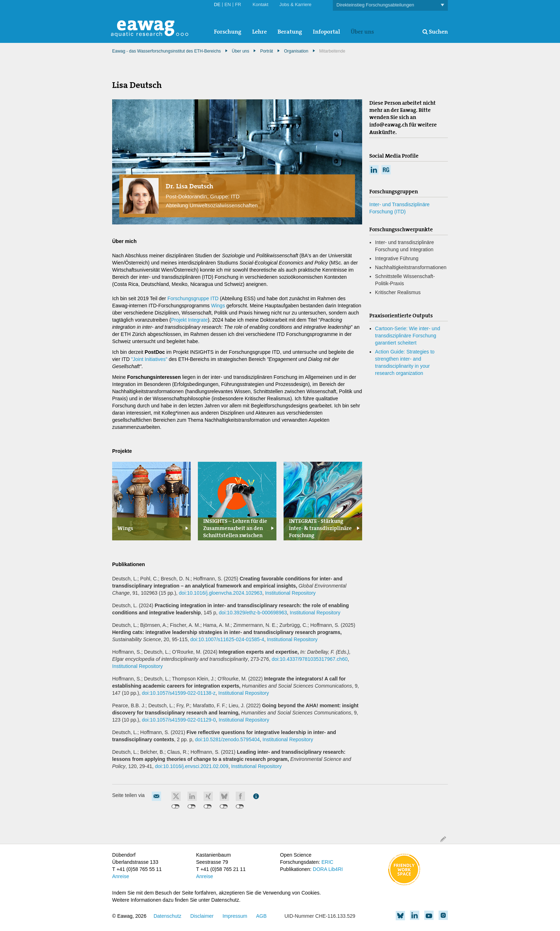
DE (217, 4)
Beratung (290, 32)
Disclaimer (202, 916)
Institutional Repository (290, 593)
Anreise (121, 876)
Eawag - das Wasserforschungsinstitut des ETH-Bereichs (166, 51)
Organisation (296, 51)
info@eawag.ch (389, 125)
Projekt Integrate (189, 320)
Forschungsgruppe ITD (193, 298)
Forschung (228, 32)
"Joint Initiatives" (149, 359)
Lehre (259, 32)
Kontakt (260, 4)
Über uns (362, 32)
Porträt (266, 51)
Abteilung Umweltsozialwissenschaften (212, 205)
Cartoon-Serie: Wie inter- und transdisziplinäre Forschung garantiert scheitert (407, 336)
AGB (261, 916)
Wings (219, 306)
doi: (221, 593)
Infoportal (326, 32)
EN (227, 4)
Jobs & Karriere (295, 4)
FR (238, 4)
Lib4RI (335, 869)
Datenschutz (167, 916)
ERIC (327, 862)
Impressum (235, 916)
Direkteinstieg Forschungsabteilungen (390, 5)
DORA (320, 869)
